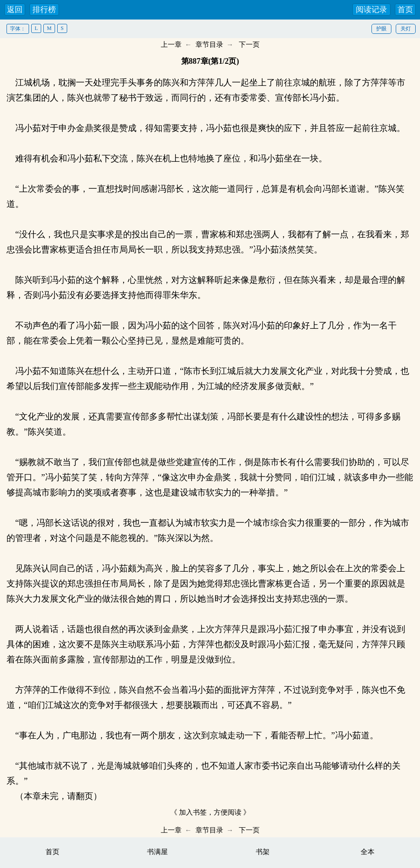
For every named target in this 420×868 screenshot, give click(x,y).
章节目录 (209, 44)
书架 (263, 852)
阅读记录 (371, 10)
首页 (405, 10)
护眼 (381, 29)
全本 (368, 852)
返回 (15, 10)
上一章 (171, 44)
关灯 (406, 29)
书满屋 (157, 852)
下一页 (249, 44)
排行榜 (44, 10)
